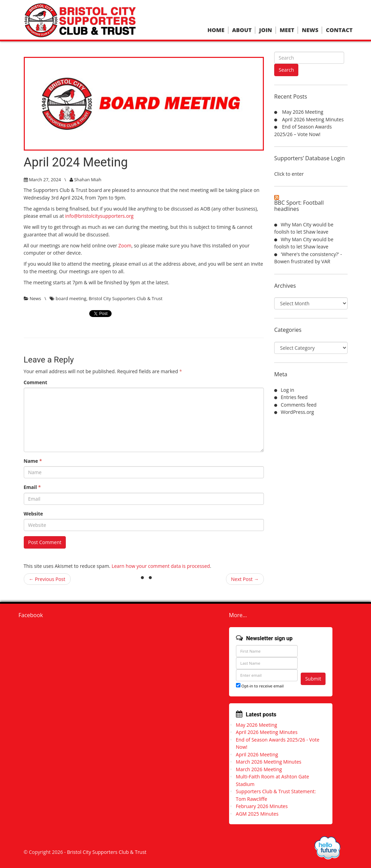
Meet (287, 30)
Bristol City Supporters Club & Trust (125, 298)
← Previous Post (47, 579)
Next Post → (245, 579)
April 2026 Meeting (257, 754)
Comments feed (299, 405)
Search (286, 70)
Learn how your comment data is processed (161, 566)
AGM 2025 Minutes (257, 814)
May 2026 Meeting (303, 112)
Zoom (125, 246)
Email (32, 487)
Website (33, 514)
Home (216, 30)
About (242, 30)
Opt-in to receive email (260, 686)
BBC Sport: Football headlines (299, 206)
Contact (339, 30)
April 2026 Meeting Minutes (313, 119)
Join (265, 30)
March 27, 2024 (45, 180)
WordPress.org (297, 412)
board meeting (71, 298)
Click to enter (289, 174)
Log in (287, 390)
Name (33, 461)
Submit (313, 679)
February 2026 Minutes (262, 806)
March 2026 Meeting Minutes (269, 762)
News (310, 30)
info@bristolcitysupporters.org (99, 216)
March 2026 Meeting (259, 769)
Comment (36, 382)
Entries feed (294, 397)
